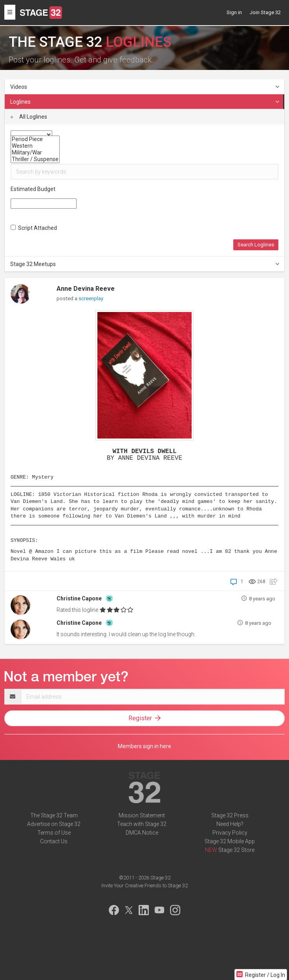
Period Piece (35, 139)
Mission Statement (142, 815)
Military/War (35, 153)
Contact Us (54, 841)
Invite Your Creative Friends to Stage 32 (144, 885)
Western (35, 146)
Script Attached (34, 228)
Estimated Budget (33, 189)
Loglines (145, 102)
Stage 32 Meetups (145, 264)
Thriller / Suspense (35, 159)
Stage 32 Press (230, 815)
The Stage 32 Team (54, 815)
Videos (145, 87)
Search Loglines (256, 245)
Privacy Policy (230, 833)
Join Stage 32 (265, 12)
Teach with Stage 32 (142, 824)
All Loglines (29, 117)
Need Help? (230, 824)
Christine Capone (79, 598)
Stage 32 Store (236, 850)
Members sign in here (144, 746)
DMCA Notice (142, 833)
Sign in (234, 12)
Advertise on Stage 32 (54, 824)
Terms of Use (54, 833)
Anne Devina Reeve (86, 289)
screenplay (91, 298)
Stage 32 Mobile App (230, 841)
